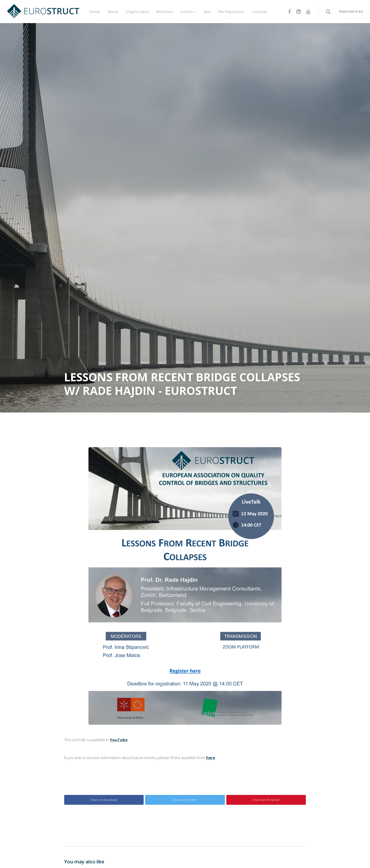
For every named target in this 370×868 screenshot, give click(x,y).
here (211, 758)
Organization (137, 12)
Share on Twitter (185, 800)
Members (165, 12)
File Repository (231, 12)
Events (187, 12)
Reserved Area (351, 11)
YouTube (119, 740)
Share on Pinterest (266, 800)
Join (207, 12)
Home (95, 12)
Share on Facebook (104, 800)
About (113, 12)
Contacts (260, 12)
